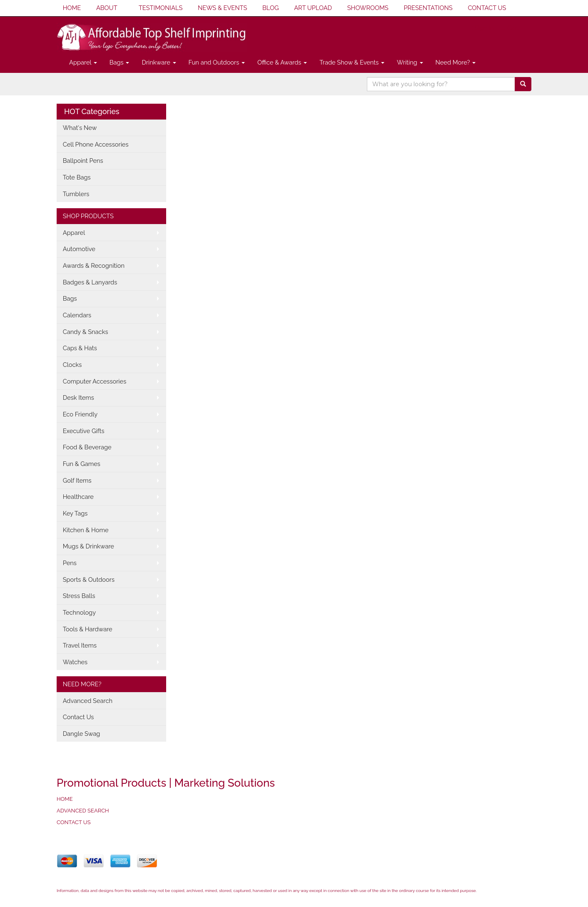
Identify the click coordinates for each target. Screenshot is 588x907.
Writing (410, 62)
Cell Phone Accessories (96, 144)
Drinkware (159, 62)
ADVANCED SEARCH (83, 811)
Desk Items (78, 397)
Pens (70, 563)
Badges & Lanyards (90, 282)
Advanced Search (88, 701)
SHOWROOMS (368, 8)
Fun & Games (82, 464)
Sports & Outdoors (89, 579)
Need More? (456, 62)
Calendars (77, 315)
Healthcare (78, 497)
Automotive (79, 249)
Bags (120, 62)
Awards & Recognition (94, 265)
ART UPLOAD (313, 8)
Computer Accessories (95, 381)
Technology (79, 612)
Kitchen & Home (86, 530)
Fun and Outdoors (217, 62)
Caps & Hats (80, 348)
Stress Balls (79, 596)
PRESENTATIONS (428, 8)
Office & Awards (282, 62)
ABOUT (107, 8)
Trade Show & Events (352, 62)
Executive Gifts (84, 431)
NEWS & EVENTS (222, 8)
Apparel (83, 62)
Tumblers (76, 194)
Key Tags (75, 513)
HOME (72, 8)
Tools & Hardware (88, 629)
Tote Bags (77, 177)
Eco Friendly (80, 414)
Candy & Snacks (86, 332)
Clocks (72, 365)
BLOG (270, 8)
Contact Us (78, 717)
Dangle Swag (82, 734)
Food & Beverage (87, 447)
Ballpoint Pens (83, 161)
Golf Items (77, 480)
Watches (75, 662)
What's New (80, 128)
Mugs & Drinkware (88, 546)
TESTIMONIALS (161, 8)
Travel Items (80, 645)
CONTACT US (487, 8)
